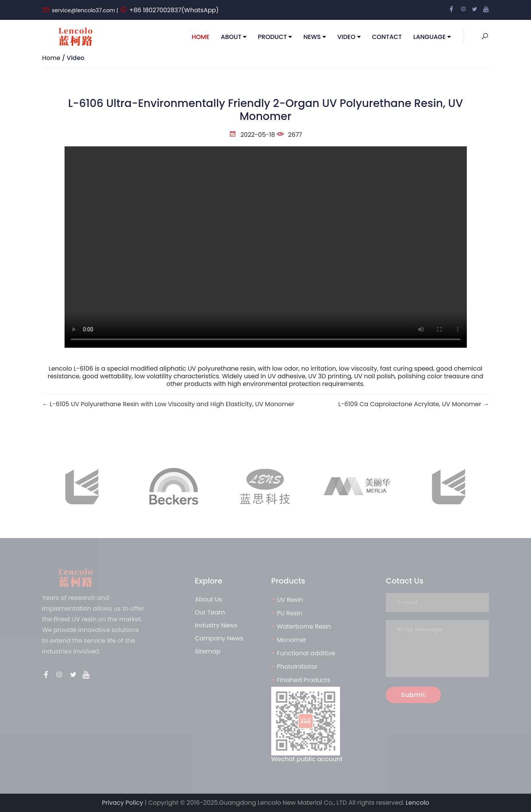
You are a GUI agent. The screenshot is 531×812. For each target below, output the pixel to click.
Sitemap (208, 651)
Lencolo (417, 803)
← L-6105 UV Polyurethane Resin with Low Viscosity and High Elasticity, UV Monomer (168, 404)
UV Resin (287, 599)
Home (201, 37)
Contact (387, 37)
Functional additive (303, 653)
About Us (208, 599)
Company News (219, 638)
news (315, 37)
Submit (413, 695)
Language (432, 37)
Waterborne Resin (301, 626)
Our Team (210, 612)
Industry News (216, 625)
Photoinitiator (294, 666)
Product (275, 37)
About (234, 37)
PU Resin (287, 613)
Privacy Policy (123, 803)
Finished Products (301, 680)
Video (349, 37)
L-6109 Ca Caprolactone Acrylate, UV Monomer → (414, 404)
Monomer (289, 639)
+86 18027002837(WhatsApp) (174, 10)
